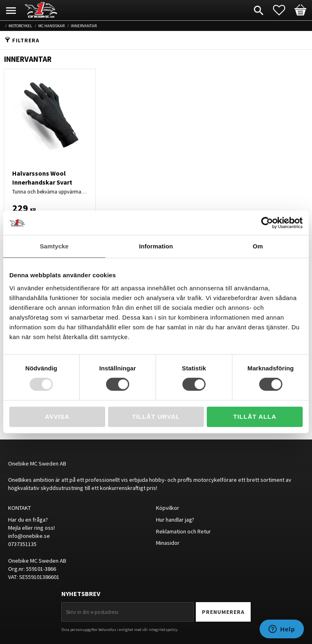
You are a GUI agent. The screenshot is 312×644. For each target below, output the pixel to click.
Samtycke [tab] (54, 246)
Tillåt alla (255, 417)
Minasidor (168, 543)
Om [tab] (258, 246)
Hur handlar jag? (175, 520)
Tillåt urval (156, 417)
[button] (283, 10)
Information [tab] (156, 246)
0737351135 (22, 544)
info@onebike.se (29, 536)
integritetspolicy (163, 630)
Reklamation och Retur (183, 531)
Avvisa (57, 417)
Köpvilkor (168, 508)
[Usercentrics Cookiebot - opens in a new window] (267, 223)
